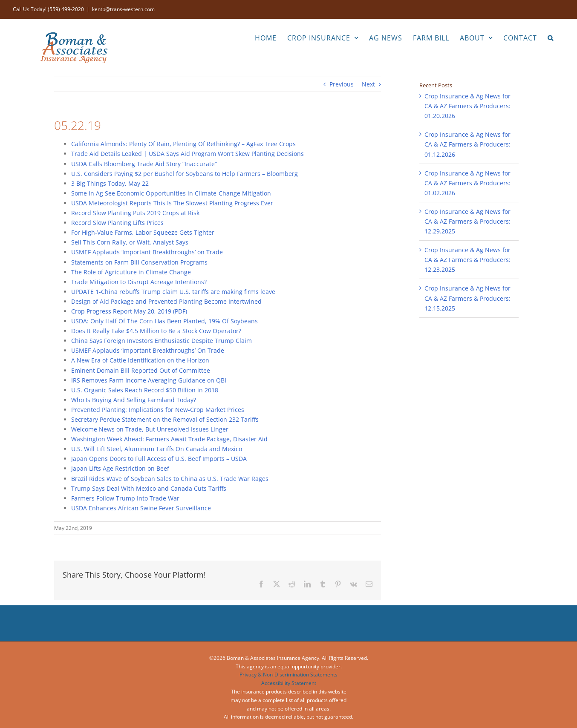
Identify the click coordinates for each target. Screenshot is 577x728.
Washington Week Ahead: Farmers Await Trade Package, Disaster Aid (169, 439)
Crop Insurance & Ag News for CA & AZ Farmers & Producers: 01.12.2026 (467, 144)
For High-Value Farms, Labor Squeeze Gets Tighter (143, 232)
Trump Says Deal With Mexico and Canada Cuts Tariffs (149, 488)
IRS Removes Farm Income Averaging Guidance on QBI (149, 380)
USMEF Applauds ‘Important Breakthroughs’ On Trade (148, 350)
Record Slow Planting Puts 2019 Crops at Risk (135, 213)
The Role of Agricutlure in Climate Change (131, 272)
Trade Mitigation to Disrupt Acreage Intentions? (139, 282)
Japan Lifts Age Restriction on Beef (120, 468)
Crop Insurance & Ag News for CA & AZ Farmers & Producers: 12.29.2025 (467, 221)
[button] (551, 37)
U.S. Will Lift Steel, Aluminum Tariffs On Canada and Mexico (157, 449)
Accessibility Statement (289, 683)
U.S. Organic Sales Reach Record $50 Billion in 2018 (145, 390)
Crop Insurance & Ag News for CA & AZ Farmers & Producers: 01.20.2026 (467, 106)
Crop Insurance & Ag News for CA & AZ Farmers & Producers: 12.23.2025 (467, 260)
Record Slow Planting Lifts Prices (117, 223)
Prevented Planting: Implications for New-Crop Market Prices (158, 410)
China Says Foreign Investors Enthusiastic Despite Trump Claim (162, 341)
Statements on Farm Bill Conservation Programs (139, 262)
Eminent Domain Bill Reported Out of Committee (141, 370)
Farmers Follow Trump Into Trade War (125, 498)
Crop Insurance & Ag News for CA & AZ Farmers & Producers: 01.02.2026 (467, 183)
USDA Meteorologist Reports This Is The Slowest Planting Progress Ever (172, 203)
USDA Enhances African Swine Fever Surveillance (141, 508)
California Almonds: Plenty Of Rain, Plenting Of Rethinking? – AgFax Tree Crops (183, 144)
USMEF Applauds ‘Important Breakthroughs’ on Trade (147, 252)
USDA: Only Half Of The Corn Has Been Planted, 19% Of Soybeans (164, 321)
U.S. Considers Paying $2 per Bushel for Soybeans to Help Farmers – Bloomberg (185, 174)
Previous (342, 84)
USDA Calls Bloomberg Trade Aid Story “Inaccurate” (144, 164)
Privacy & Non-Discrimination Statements (288, 675)
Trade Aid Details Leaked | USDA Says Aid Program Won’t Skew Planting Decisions (188, 154)
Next (368, 84)
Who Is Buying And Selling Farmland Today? (134, 400)
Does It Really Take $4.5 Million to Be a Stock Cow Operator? (156, 331)
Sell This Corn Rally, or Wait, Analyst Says (130, 242)
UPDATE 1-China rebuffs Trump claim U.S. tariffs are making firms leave (173, 292)
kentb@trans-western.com (123, 9)
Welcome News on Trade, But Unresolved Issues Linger (150, 429)
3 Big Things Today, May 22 (110, 183)
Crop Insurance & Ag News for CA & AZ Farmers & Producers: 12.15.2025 (467, 298)
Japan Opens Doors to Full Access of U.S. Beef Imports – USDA (159, 459)
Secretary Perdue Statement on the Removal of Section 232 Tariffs (165, 419)
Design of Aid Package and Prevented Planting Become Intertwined (166, 301)
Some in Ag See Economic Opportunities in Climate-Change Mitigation (171, 193)
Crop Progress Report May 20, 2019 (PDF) (129, 311)
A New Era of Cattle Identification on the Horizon (140, 360)
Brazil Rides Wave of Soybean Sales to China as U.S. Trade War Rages (170, 479)
